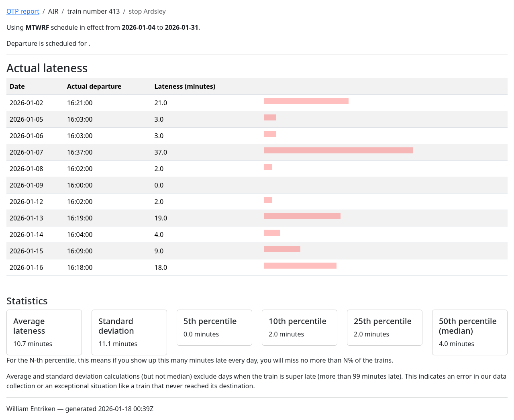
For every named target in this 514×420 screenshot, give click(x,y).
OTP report (23, 11)
